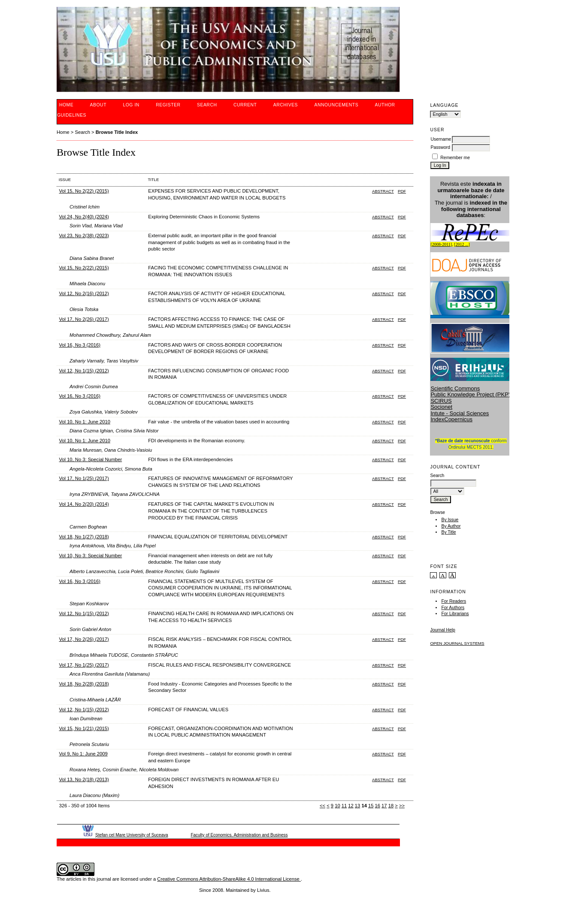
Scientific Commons (455, 388)
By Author (451, 526)
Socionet (441, 407)
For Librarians (455, 614)
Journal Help (442, 630)
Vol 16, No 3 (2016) (79, 345)
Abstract (383, 191)
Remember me (455, 158)
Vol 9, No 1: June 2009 (83, 754)
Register (168, 105)
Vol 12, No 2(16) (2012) (84, 293)
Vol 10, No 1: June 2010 (84, 422)
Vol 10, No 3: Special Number (90, 459)
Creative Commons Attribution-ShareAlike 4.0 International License (229, 879)
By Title (448, 532)
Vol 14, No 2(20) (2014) (84, 504)
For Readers (454, 601)
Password (440, 147)
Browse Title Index (117, 132)
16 (378, 806)
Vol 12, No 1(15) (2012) (84, 371)
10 (337, 806)
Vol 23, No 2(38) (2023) (84, 236)
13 (357, 806)
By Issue (450, 520)
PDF (402, 191)
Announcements (337, 105)
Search (207, 105)
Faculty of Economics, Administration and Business (239, 835)
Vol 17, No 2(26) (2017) (84, 319)
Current (245, 105)
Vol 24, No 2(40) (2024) (84, 217)
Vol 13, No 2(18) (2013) (84, 779)
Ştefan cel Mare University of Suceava (132, 835)
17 (384, 806)
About (98, 105)
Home (66, 105)
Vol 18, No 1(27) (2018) (84, 537)
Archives (286, 105)
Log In (131, 105)
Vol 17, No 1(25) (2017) (84, 478)
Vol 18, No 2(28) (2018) (84, 684)
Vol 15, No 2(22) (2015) (84, 191)
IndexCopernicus (451, 419)
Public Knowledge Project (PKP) (470, 394)
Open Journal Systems (457, 643)
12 (351, 806)
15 (371, 806)
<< (322, 806)
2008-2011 (441, 244)
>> (402, 806)
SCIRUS (441, 401)
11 (344, 806)
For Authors (453, 608)
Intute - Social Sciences (460, 413)
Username (441, 139)
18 (391, 806)
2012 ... (462, 244)
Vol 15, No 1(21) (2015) (84, 728)
